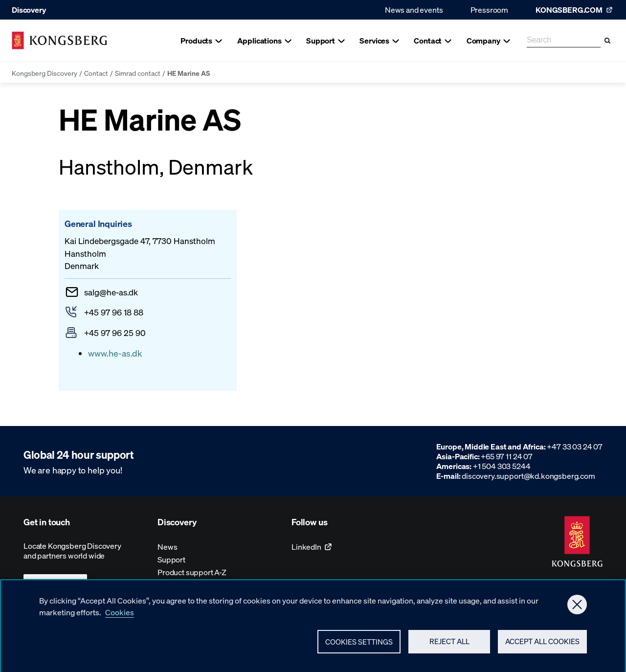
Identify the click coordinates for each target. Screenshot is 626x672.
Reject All (449, 646)
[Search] (607, 41)
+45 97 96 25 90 (115, 333)
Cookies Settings (359, 646)
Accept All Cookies (542, 646)
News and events (414, 10)
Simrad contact (138, 73)
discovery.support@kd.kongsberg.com (528, 476)
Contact (96, 73)
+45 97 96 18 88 (114, 312)
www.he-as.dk (115, 353)
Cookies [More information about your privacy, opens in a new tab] (120, 616)
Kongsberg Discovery (45, 73)
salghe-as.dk (111, 292)
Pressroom (490, 10)
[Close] (577, 608)
